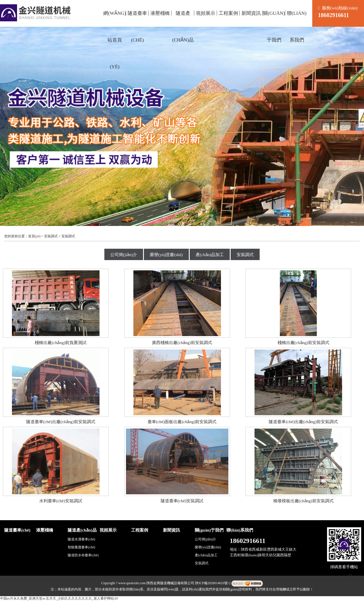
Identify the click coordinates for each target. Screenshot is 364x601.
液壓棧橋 (160, 13)
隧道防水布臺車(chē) (83, 555)
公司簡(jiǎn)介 (124, 255)
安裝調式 (51, 236)
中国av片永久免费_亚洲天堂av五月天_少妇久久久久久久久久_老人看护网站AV (59, 598)
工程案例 (228, 13)
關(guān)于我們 (274, 19)
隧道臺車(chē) (137, 19)
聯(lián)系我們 (297, 19)
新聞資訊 (251, 13)
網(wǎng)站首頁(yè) (115, 19)
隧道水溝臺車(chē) (81, 539)
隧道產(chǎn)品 (183, 19)
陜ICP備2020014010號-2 (213, 583)
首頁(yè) (34, 236)
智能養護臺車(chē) (81, 547)
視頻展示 (206, 13)
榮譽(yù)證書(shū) (166, 255)
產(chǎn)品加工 (210, 255)
